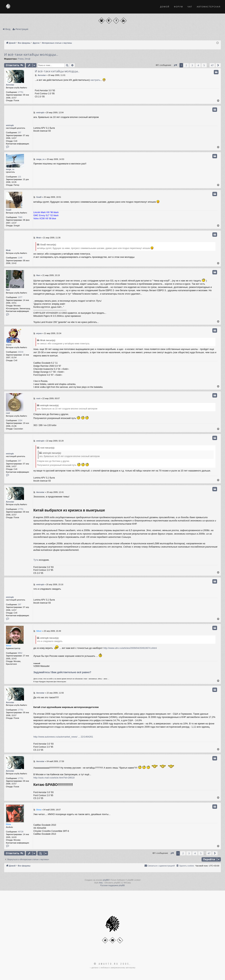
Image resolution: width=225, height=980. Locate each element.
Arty (101, 883)
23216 (21, 352)
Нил (8, 290)
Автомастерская (209, 7)
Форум (178, 7)
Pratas (21, 59)
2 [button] (186, 65)
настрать (95, 80)
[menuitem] (185, 866)
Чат (190, 7)
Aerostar (10, 85)
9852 (20, 653)
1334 (20, 420)
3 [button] (192, 65)
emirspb (10, 125)
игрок (9, 345)
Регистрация (22, 29)
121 (19, 177)
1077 (20, 297)
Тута (36, 560)
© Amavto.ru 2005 (112, 964)
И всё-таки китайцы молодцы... (31, 54)
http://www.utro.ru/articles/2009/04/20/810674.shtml (130, 648)
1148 (20, 258)
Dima (8, 824)
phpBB (106, 880)
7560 (20, 217)
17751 (21, 92)
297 (19, 133)
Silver (9, 646)
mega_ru (10, 169)
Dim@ (28, 59)
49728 (21, 832)
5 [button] (204, 65)
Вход (8, 29)
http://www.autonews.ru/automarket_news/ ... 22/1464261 (63, 737)
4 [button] (198, 65)
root (8, 413)
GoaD (9, 210)
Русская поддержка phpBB (112, 885)
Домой (165, 7)
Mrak (8, 250)
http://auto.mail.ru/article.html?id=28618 (54, 778)
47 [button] (212, 65)
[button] (175, 65)
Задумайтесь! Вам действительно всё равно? (62, 672)
